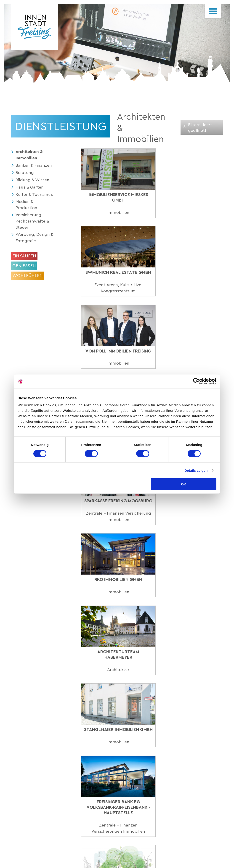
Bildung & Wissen (33, 179)
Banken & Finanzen (34, 165)
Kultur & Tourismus (34, 194)
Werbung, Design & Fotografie (33, 237)
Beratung (25, 172)
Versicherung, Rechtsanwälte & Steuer (32, 221)
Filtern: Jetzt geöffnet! (198, 127)
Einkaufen (24, 256)
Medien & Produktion (26, 204)
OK (184, 484)
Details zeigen (196, 470)
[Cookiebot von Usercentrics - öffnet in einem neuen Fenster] (196, 381)
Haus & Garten (30, 187)
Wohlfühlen (28, 276)
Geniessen (24, 266)
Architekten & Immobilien (29, 155)
